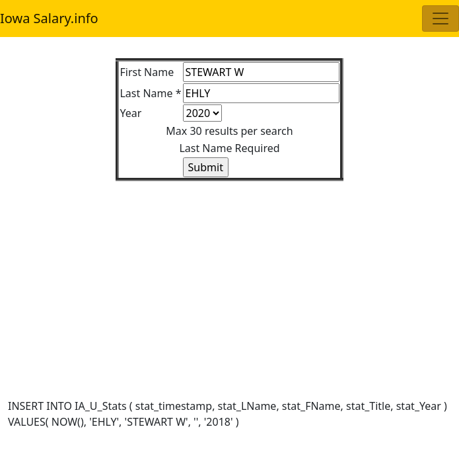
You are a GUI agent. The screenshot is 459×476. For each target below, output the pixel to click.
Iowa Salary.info (49, 18)
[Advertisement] (229, 274)
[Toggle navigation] (441, 19)
